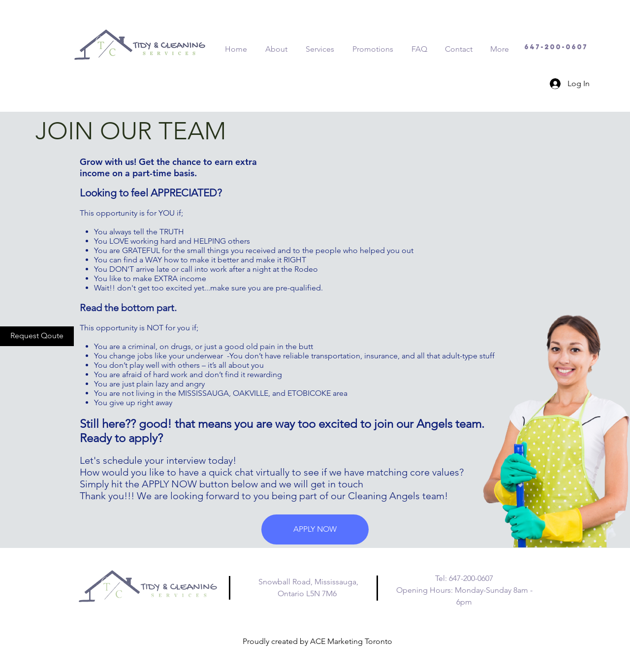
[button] (315, 529)
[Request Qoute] (37, 336)
